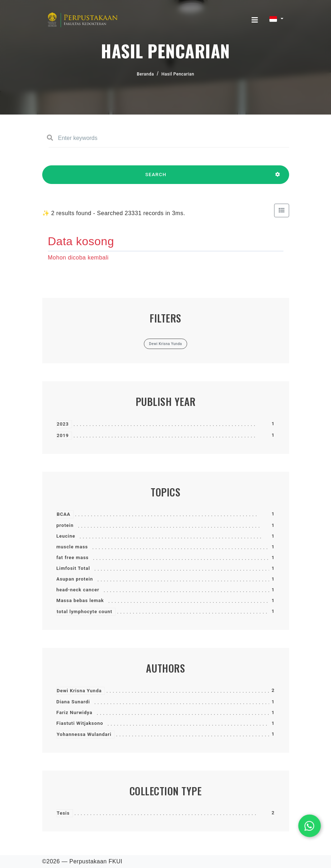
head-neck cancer (78, 590)
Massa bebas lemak (80, 600)
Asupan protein (75, 579)
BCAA (64, 514)
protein (65, 525)
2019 (63, 435)
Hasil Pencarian (178, 74)
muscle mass (72, 547)
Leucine (66, 536)
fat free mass (73, 557)
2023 (63, 424)
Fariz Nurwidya (75, 712)
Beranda (145, 74)
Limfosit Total (73, 568)
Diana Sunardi (73, 702)
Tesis (63, 813)
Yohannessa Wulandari (84, 734)
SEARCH (156, 178)
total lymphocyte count (85, 612)
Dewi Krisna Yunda (79, 691)
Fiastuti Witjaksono (80, 723)
